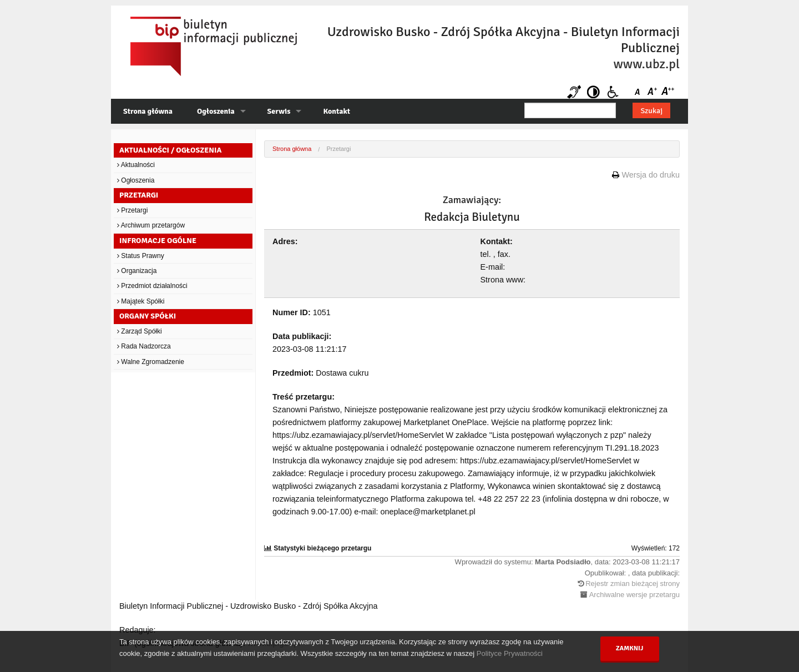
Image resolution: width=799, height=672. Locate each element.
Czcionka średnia (653, 92)
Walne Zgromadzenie (151, 362)
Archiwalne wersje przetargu (634, 595)
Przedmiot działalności (152, 286)
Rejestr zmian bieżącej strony (633, 583)
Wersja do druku (651, 175)
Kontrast (593, 92)
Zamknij (630, 648)
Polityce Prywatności (510, 653)
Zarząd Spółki (140, 331)
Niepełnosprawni (613, 92)
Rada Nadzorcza (144, 346)
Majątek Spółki (141, 301)
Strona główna (148, 111)
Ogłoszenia (216, 111)
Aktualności (136, 165)
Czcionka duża (667, 92)
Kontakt (336, 111)
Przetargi (132, 210)
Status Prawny (141, 256)
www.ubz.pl (647, 64)
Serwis (279, 111)
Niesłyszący (574, 92)
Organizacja (137, 271)
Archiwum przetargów (151, 225)
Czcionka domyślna (639, 92)
